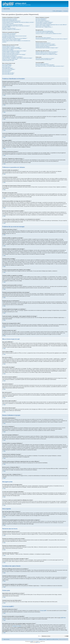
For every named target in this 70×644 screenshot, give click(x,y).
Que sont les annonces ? (7, 71)
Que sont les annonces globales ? (9, 69)
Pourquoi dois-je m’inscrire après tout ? (10, 20)
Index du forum (7, 9)
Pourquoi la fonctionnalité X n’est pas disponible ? (45, 65)
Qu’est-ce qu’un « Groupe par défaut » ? (43, 26)
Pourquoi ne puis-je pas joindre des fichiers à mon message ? (14, 54)
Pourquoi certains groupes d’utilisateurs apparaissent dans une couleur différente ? (51, 25)
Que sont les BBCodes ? (7, 65)
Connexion (66, 11)
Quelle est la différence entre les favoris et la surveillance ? (47, 52)
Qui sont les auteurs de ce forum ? (42, 64)
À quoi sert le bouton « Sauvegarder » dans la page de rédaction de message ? (17, 58)
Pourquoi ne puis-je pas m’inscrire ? (9, 28)
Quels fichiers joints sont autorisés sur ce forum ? (45, 58)
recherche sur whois (17, 626)
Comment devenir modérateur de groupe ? (44, 23)
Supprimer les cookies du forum (52, 639)
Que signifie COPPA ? (6, 27)
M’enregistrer (59, 11)
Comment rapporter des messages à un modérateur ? (12, 57)
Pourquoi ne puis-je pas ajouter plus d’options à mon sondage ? (14, 51)
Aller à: (39, 636)
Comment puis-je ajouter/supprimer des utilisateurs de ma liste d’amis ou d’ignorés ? (52, 39)
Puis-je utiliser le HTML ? (7, 66)
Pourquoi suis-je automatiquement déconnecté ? (11, 21)
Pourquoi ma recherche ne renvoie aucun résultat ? (45, 44)
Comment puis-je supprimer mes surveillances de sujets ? (47, 54)
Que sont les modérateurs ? (41, 20)
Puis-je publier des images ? (8, 68)
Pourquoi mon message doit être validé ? (10, 59)
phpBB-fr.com (38, 642)
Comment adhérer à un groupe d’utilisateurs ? (44, 22)
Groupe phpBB (43, 611)
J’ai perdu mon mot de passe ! (8, 23)
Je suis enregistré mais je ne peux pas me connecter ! (13, 25)
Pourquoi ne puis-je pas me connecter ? (10, 19)
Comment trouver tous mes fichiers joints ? (44, 60)
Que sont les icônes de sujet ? (8, 74)
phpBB (32, 641)
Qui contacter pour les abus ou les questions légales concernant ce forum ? (50, 66)
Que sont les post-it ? (6, 72)
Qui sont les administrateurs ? (41, 19)
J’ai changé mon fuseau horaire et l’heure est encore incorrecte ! (14, 36)
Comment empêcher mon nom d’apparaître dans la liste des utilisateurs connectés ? (18, 22)
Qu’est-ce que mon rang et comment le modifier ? (12, 40)
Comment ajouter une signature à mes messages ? (12, 48)
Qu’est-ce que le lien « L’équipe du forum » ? (44, 27)
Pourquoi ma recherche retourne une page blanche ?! (46, 45)
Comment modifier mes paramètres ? (9, 34)
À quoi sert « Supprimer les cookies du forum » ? (12, 29)
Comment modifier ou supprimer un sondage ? (11, 52)
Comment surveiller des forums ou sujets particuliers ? (46, 53)
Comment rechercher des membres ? (43, 47)
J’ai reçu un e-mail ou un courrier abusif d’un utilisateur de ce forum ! (49, 34)
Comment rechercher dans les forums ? (43, 43)
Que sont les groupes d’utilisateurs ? (43, 21)
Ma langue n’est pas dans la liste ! (9, 37)
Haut (4, 87)
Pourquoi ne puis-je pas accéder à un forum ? (11, 53)
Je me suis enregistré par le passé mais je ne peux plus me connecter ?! (16, 26)
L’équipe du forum (42, 639)
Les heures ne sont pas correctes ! (9, 35)
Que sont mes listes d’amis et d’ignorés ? (43, 38)
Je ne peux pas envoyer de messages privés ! (44, 31)
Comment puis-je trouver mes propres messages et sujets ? (47, 48)
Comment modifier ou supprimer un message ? (11, 47)
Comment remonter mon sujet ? (8, 60)
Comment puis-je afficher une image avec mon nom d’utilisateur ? (15, 38)
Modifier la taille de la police (67, 8)
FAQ (54, 11)
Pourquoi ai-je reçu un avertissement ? (10, 56)
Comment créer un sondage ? (8, 50)
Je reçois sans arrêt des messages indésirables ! (45, 32)
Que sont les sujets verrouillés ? (8, 73)
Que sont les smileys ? (7, 67)
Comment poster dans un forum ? (9, 46)
